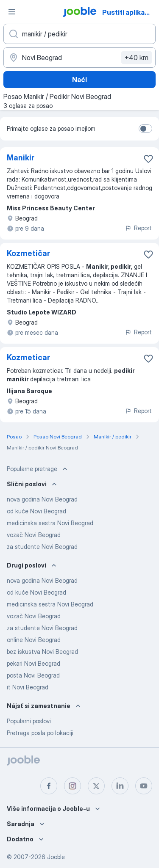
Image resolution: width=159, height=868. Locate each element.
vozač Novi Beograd (34, 535)
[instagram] (73, 786)
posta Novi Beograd (33, 675)
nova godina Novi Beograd (42, 499)
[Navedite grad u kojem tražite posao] (79, 58)
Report (138, 228)
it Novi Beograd (28, 687)
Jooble (56, 857)
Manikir (21, 158)
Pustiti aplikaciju (129, 12)
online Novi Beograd (34, 640)
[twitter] (96, 786)
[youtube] (144, 786)
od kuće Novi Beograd (36, 511)
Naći (79, 80)
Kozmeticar (28, 357)
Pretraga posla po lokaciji (40, 733)
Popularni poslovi (29, 721)
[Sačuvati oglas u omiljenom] (148, 159)
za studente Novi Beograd (42, 547)
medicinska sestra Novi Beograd (50, 523)
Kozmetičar (28, 253)
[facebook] (49, 786)
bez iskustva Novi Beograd (42, 652)
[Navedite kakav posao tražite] (79, 34)
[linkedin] (120, 786)
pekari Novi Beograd (33, 663)
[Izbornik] (12, 12)
